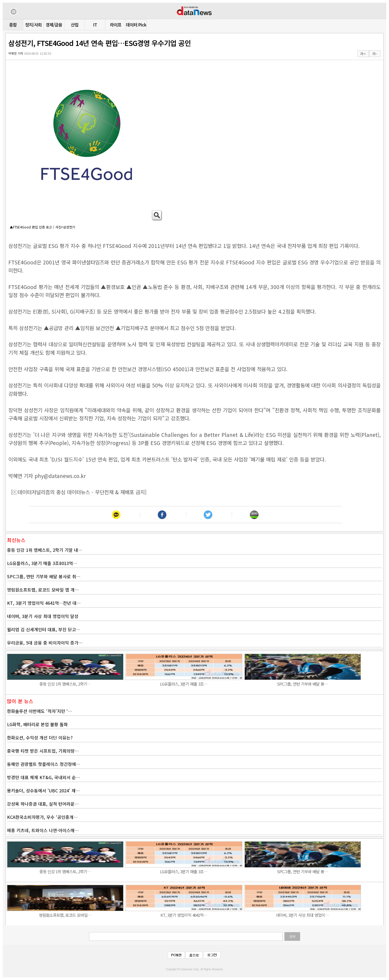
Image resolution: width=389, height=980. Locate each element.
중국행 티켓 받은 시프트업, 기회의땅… (43, 751)
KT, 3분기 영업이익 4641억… (184, 915)
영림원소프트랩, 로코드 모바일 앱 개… (43, 590)
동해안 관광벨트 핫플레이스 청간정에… (43, 764)
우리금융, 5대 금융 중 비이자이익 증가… (45, 643)
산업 (75, 25)
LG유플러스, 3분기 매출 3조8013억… (42, 563)
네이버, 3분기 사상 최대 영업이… (302, 915)
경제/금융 (54, 25)
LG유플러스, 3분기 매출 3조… (184, 684)
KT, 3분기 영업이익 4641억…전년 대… (44, 603)
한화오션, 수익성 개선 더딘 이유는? (40, 738)
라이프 (116, 25)
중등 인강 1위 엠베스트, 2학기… (65, 684)
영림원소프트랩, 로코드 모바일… (65, 915)
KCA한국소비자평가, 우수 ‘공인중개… (42, 817)
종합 (13, 25)
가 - (375, 54)
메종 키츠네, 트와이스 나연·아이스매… (43, 830)
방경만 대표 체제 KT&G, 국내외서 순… (43, 777)
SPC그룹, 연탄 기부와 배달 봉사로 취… (44, 576)
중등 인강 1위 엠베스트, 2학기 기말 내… (45, 550)
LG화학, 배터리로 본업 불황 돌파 (37, 724)
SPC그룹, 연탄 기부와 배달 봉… (302, 684)
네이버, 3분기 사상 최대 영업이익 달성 (43, 616)
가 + (363, 54)
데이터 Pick (136, 25)
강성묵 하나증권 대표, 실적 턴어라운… (43, 804)
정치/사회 (33, 25)
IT (95, 25)
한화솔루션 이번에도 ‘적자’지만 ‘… (39, 711)
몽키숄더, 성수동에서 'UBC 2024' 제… (43, 790)
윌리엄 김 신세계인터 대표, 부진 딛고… (43, 629)
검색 (292, 936)
